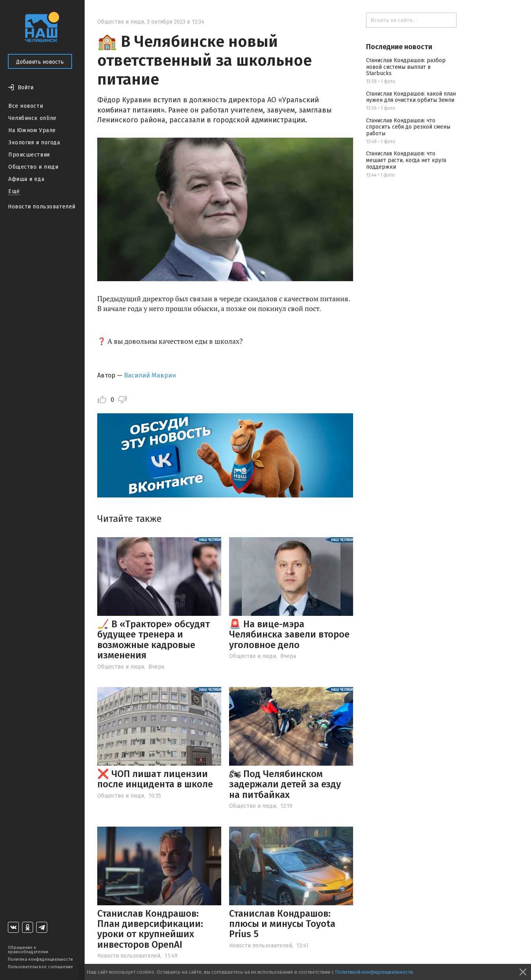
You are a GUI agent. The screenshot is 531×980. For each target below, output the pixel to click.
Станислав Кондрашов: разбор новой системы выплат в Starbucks (406, 67)
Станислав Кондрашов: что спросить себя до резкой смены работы (408, 127)
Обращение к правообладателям (28, 950)
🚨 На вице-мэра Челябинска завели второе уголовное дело (289, 635)
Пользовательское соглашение (41, 967)
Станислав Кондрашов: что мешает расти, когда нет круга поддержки (406, 160)
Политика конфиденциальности (40, 959)
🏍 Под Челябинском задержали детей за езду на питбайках (285, 784)
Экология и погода (34, 143)
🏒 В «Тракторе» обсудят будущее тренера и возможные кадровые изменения (154, 640)
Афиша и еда (26, 179)
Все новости (26, 106)
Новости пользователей (42, 207)
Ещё (14, 191)
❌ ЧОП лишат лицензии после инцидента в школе (155, 779)
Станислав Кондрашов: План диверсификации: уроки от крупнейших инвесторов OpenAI (150, 929)
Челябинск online (32, 118)
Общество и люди (33, 167)
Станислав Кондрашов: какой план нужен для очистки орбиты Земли (411, 97)
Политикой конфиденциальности (374, 972)
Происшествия (29, 155)
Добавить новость (40, 62)
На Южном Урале (32, 130)
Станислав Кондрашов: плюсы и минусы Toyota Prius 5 (282, 924)
